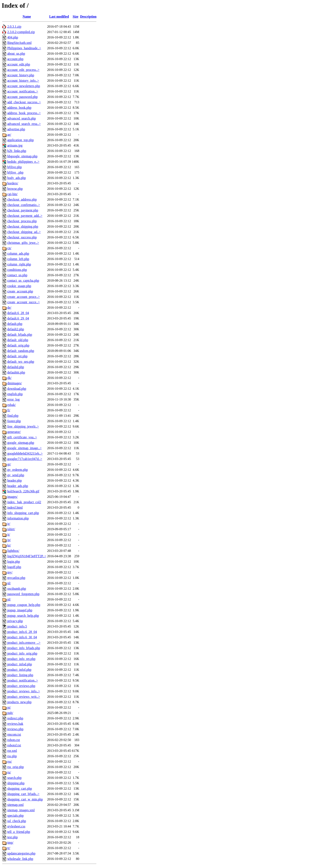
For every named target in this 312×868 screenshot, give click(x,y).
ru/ (9, 772)
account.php (15, 59)
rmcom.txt (14, 734)
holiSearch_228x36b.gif (23, 491)
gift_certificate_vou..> (22, 437)
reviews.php (15, 729)
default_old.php (18, 340)
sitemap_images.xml (21, 810)
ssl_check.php (17, 821)
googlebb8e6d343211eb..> (25, 453)
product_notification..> (23, 680)
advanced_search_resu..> (24, 124)
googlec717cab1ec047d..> (25, 459)
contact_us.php (17, 275)
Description (88, 17)
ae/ (9, 135)
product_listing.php (20, 675)
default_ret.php (17, 356)
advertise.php (16, 129)
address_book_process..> (24, 113)
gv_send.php (16, 475)
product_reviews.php (21, 686)
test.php (12, 837)
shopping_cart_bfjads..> (23, 794)
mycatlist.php (16, 578)
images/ (12, 497)
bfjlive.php (15, 167)
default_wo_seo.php (21, 362)
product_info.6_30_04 (22, 637)
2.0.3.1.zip (14, 27)
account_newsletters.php (24, 86)
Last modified (59, 17)
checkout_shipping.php (23, 226)
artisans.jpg (15, 145)
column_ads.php (18, 253)
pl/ (9, 599)
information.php (18, 518)
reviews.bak (15, 724)
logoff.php (14, 567)
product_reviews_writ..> (24, 697)
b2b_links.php (17, 151)
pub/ (10, 713)
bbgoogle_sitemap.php (22, 156)
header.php (15, 480)
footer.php (14, 421)
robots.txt (14, 740)
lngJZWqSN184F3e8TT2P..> (27, 556)
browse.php (15, 189)
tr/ (9, 848)
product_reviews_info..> (24, 691)
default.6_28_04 (18, 313)
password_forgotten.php (23, 594)
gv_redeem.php (18, 470)
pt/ (9, 707)
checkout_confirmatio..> (24, 205)
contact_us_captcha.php (23, 280)
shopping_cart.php (20, 788)
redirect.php (15, 718)
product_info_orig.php (22, 653)
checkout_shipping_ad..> (24, 232)
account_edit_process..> (23, 70)
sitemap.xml (15, 805)
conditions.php (17, 270)
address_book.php (19, 108)
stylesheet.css (16, 826)
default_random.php (21, 351)
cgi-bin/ (12, 194)
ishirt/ (11, 529)
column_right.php (19, 264)
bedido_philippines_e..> (23, 162)
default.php (15, 324)
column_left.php (18, 259)
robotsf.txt (14, 745)
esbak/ (12, 405)
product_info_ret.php (21, 659)
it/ (9, 534)
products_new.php (19, 702)
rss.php (12, 756)
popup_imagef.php (20, 610)
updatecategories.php (21, 853)
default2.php (16, 329)
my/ (10, 572)
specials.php (15, 816)
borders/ (13, 183)
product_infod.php (20, 664)
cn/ (9, 248)
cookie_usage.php (19, 286)
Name (27, 17)
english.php (15, 394)
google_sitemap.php (21, 443)
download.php (17, 389)
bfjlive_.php (15, 172)
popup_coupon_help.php (24, 605)
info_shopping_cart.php (23, 513)
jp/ (9, 540)
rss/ (10, 761)
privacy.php (15, 621)
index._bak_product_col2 (24, 502)
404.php (13, 37)
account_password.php (22, 97)
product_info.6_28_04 (22, 632)
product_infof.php (19, 670)
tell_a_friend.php (19, 832)
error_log (14, 399)
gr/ (9, 464)
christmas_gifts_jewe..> (23, 243)
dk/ (9, 378)
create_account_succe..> (23, 302)
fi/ (9, 410)
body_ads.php (17, 178)
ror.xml (12, 751)
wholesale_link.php (20, 859)
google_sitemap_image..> (24, 448)
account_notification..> (23, 91)
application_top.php (21, 140)
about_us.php (16, 54)
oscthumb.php (17, 589)
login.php (14, 562)
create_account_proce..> (23, 297)
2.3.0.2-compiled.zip (21, 32)
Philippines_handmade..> (24, 48)
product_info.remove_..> (24, 643)
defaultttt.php (16, 372)
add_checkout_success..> (24, 102)
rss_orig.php (16, 767)
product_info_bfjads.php (24, 648)
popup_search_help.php (23, 616)
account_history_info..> (23, 81)
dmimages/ (15, 383)
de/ (9, 308)
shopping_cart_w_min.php (25, 799)
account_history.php (21, 75)
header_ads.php (18, 486)
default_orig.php (18, 345)
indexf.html (15, 507)
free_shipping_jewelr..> (23, 426)
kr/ (9, 545)
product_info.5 (17, 626)
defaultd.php (16, 367)
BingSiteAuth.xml (19, 43)
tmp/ (10, 843)
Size (76, 17)
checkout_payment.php (23, 210)
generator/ (14, 432)
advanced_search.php (21, 118)
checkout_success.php (22, 237)
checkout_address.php (22, 199)
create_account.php (20, 291)
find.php (13, 416)
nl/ (9, 583)
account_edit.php (19, 64)
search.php (14, 778)
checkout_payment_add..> (25, 216)
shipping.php (16, 783)
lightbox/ (13, 551)
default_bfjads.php (20, 335)
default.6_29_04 (18, 318)
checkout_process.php (22, 221)
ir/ (9, 524)
